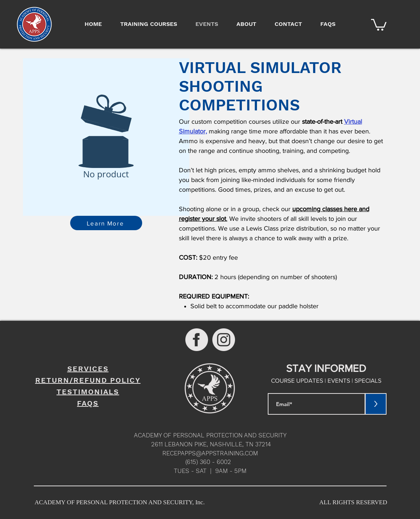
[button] (379, 24)
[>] (376, 404)
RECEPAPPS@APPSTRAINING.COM (210, 453)
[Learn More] (106, 223)
